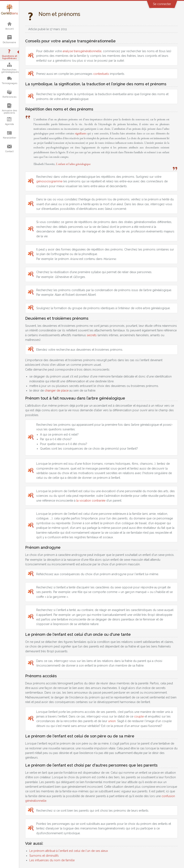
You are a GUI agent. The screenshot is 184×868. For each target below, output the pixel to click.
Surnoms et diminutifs (44, 856)
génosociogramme (49, 181)
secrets (92, 335)
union (112, 721)
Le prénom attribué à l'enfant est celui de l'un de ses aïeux (69, 851)
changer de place (57, 391)
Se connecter (162, 4)
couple (139, 716)
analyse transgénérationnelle (82, 51)
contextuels (101, 74)
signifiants (81, 134)
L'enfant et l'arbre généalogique (73, 164)
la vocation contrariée (91, 501)
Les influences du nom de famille (52, 860)
